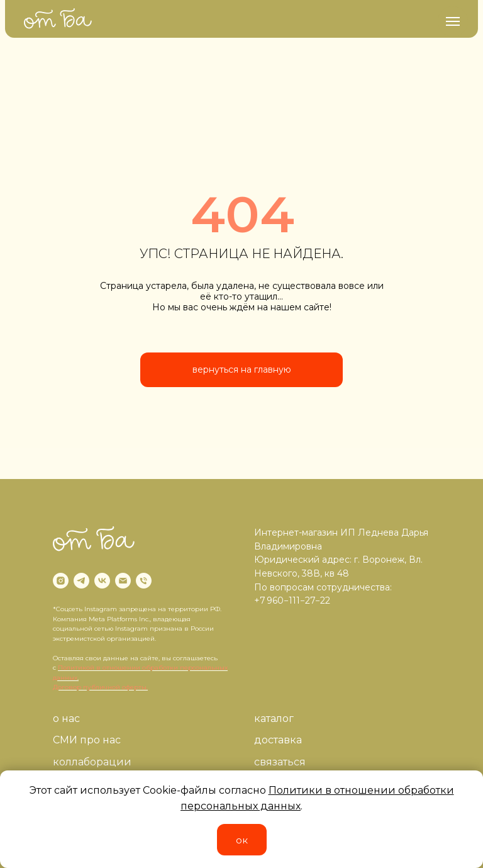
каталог (274, 719)
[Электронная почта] (123, 581)
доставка (278, 740)
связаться (280, 762)
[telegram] (81, 581)
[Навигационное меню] (453, 21)
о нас (66, 719)
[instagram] (61, 581)
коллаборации (92, 762)
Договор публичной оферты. (100, 687)
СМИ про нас (87, 740)
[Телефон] (144, 581)
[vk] (102, 581)
